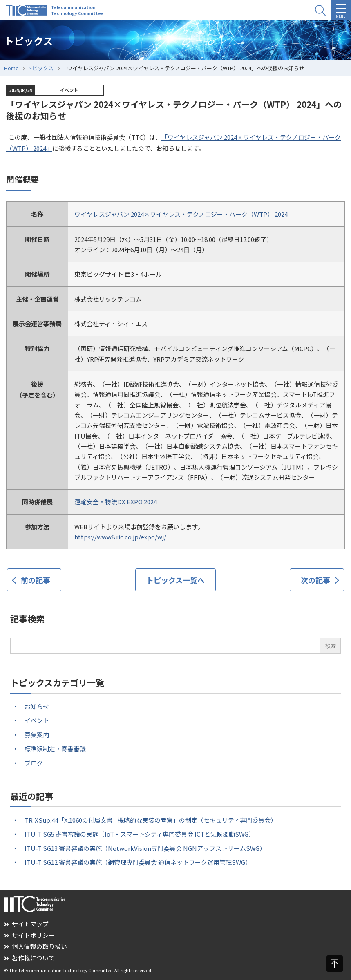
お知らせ (37, 706)
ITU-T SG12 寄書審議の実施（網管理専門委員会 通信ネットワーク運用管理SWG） (138, 862)
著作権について (29, 958)
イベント (37, 720)
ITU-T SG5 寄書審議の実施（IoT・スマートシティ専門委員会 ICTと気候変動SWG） (140, 834)
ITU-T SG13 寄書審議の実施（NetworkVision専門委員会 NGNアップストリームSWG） (145, 848)
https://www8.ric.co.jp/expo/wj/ (120, 537)
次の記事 (315, 580)
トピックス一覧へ (175, 580)
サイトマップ (26, 924)
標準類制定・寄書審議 (55, 748)
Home (11, 68)
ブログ (34, 763)
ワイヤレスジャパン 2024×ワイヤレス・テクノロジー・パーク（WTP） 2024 (181, 214)
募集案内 (37, 735)
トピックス (40, 68)
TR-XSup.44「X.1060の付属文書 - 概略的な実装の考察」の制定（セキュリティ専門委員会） (151, 820)
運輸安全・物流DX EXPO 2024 (116, 502)
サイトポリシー (29, 935)
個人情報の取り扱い (36, 946)
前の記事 (36, 580)
